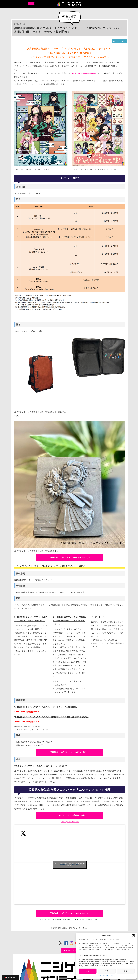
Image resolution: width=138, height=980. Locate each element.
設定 (126, 971)
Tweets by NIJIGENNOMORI (70, 865)
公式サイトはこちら (70, 558)
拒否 (107, 971)
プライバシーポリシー (106, 976)
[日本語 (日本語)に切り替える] (11, 977)
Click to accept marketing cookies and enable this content (70, 865)
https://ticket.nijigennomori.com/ (83, 73)
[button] (133, 936)
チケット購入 (70, 950)
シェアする (120, 41)
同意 (88, 971)
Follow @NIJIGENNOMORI (70, 822)
